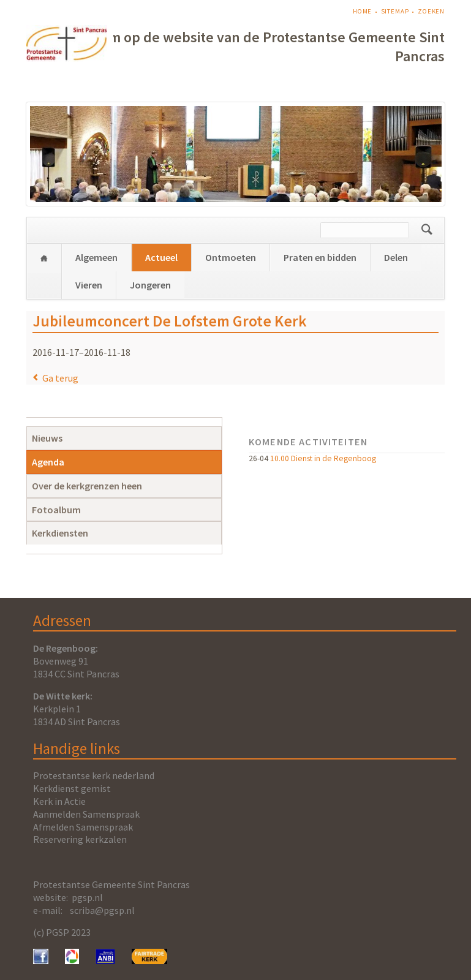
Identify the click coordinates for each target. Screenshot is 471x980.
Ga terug (60, 378)
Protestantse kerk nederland (94, 775)
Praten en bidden (320, 257)
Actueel (161, 257)
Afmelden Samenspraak (83, 827)
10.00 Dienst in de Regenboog (323, 458)
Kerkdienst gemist (72, 788)
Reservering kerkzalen (80, 839)
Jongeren (150, 285)
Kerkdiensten (60, 533)
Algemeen (96, 257)
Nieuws (47, 438)
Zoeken (431, 11)
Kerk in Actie (59, 801)
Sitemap (395, 11)
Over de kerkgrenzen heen (87, 486)
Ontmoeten (231, 257)
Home (363, 11)
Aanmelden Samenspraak (86, 814)
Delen (396, 257)
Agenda (48, 462)
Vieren (89, 285)
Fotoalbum (56, 510)
